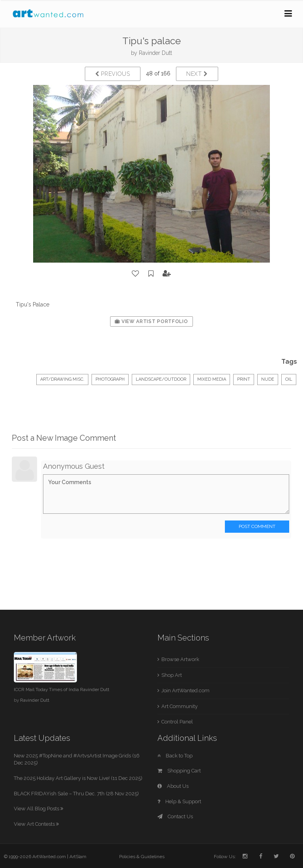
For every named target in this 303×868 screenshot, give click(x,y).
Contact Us (175, 816)
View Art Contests (36, 824)
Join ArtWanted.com (185, 690)
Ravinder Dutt (155, 53)
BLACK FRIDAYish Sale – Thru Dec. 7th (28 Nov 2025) (76, 794)
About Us (173, 786)
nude (268, 379)
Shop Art (172, 675)
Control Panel (177, 722)
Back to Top (175, 756)
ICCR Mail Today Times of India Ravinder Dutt (62, 690)
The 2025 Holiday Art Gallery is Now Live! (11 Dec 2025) (78, 778)
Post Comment (257, 526)
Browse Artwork (180, 659)
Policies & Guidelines (142, 857)
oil (289, 379)
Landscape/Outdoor (161, 379)
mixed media (212, 379)
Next (197, 74)
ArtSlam (78, 857)
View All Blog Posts (38, 809)
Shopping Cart (179, 771)
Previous (113, 74)
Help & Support (179, 801)
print (244, 379)
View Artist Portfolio (151, 321)
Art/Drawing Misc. (62, 379)
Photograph (110, 379)
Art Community (180, 706)
